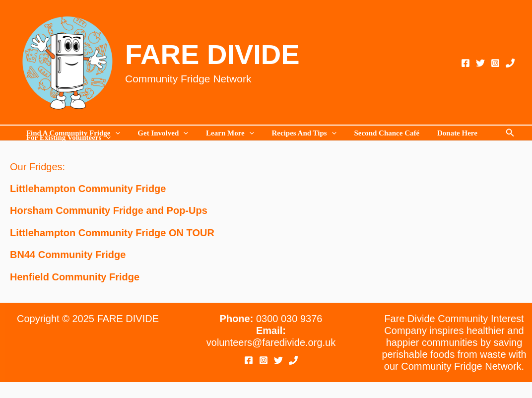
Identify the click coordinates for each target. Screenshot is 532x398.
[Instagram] (495, 63)
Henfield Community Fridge (75, 276)
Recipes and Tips (294, 133)
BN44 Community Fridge (68, 254)
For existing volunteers (67, 138)
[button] (510, 133)
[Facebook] (465, 63)
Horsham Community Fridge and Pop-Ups (109, 210)
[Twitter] (480, 63)
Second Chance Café (374, 133)
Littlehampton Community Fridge (88, 189)
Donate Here (441, 133)
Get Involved (159, 133)
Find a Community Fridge (72, 133)
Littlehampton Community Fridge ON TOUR (112, 232)
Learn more (223, 133)
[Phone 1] (510, 63)
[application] (114, 133)
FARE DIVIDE (212, 54)
